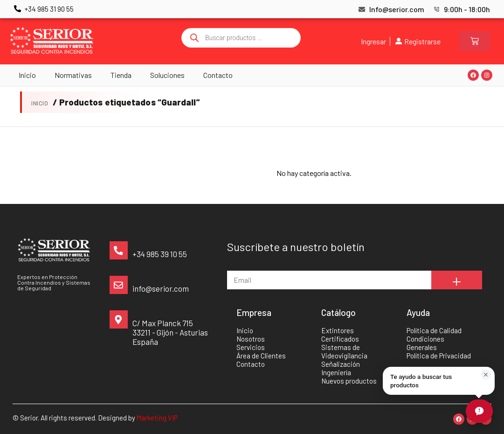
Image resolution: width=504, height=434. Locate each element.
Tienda (121, 75)
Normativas (73, 75)
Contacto (218, 75)
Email (236, 266)
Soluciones (167, 75)
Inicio (27, 75)
